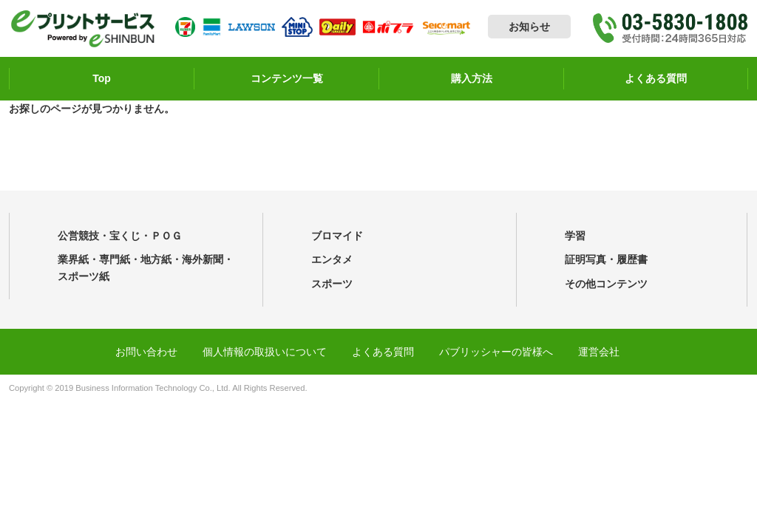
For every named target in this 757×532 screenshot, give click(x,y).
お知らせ (529, 27)
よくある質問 (383, 352)
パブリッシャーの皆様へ (496, 352)
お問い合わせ (146, 352)
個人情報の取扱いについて (265, 352)
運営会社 (599, 352)
